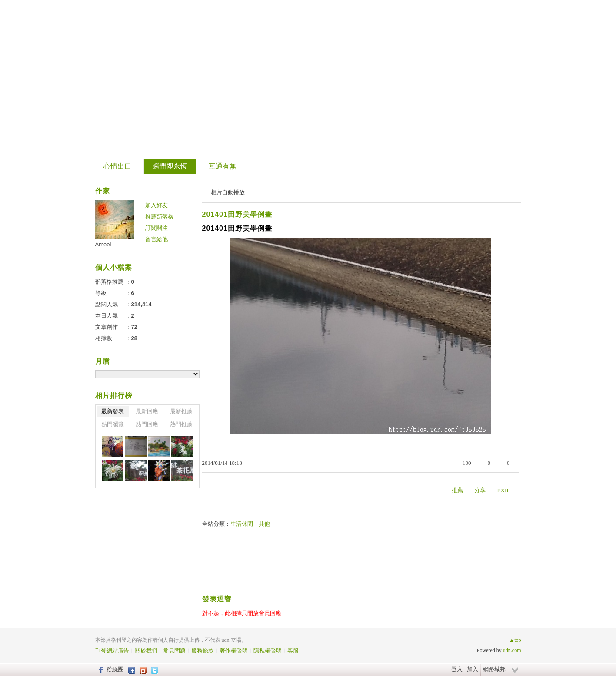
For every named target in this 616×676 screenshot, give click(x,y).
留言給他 (156, 239)
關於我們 (146, 651)
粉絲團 (115, 669)
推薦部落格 (159, 217)
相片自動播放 (228, 192)
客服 (293, 651)
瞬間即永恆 (170, 166)
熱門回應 (147, 424)
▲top (515, 640)
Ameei (103, 244)
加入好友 (156, 205)
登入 (457, 669)
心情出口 (117, 166)
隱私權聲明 (268, 651)
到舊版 (155, 80)
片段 (118, 76)
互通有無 (223, 166)
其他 (264, 524)
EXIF (504, 490)
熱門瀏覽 (113, 424)
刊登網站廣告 (112, 651)
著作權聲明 (234, 651)
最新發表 (113, 411)
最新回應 (147, 411)
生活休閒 (242, 524)
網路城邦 (494, 669)
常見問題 (174, 651)
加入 (473, 669)
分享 (480, 490)
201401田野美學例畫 (237, 214)
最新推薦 (181, 411)
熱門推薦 (181, 424)
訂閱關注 (156, 228)
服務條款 (203, 651)
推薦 (457, 490)
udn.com (512, 650)
